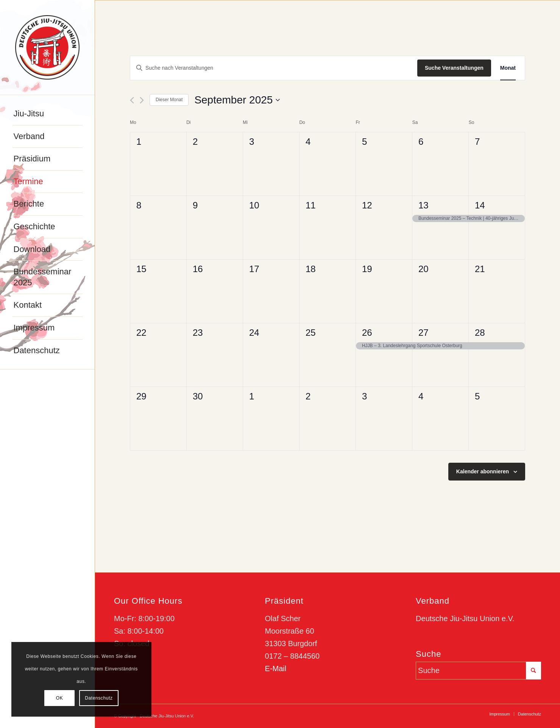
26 (367, 333)
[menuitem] (48, 114)
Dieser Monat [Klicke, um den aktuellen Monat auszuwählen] (169, 100)
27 (424, 333)
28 (480, 333)
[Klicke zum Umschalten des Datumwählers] (237, 100)
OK (60, 698)
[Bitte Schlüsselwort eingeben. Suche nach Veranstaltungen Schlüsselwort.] (274, 68)
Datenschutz (99, 698)
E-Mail (276, 669)
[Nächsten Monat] (142, 100)
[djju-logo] (47, 47)
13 (424, 205)
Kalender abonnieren (483, 471)
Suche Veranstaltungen (454, 68)
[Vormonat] (132, 100)
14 (480, 205)
